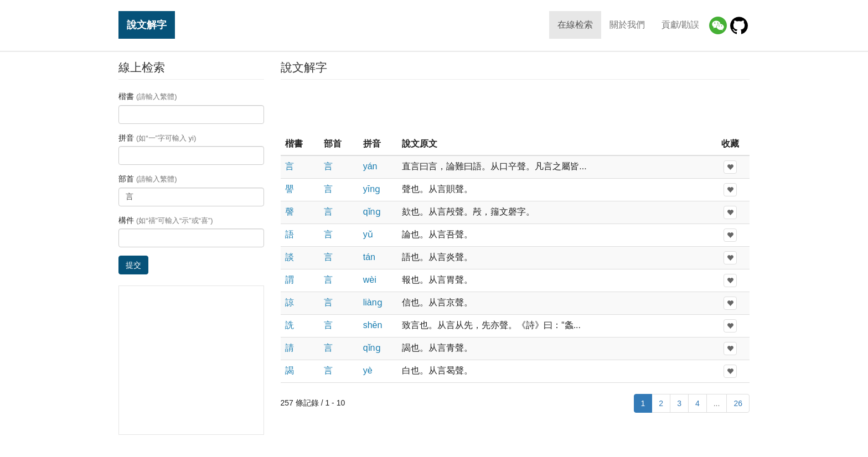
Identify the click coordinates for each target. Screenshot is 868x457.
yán (370, 166)
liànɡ (373, 302)
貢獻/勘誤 (680, 25)
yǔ (368, 234)
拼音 (157, 138)
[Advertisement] (515, 107)
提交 (133, 265)
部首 (148, 179)
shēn (373, 325)
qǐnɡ (372, 212)
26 (738, 403)
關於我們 (627, 25)
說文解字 (147, 25)
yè (368, 370)
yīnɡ (372, 189)
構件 (166, 220)
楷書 (148, 96)
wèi (370, 280)
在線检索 (575, 25)
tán (369, 257)
